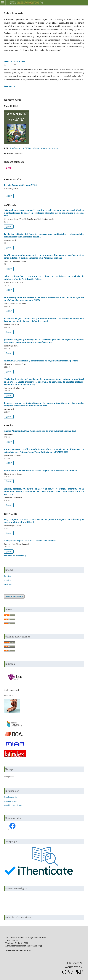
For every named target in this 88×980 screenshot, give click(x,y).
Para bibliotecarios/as (13, 805)
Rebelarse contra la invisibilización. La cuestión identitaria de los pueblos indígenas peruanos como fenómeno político (44, 404)
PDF (8, 168)
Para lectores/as (11, 797)
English (7, 576)
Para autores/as (11, 801)
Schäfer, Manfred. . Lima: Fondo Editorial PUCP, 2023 (44, 491)
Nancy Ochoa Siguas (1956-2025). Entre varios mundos (30, 541)
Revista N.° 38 (20, 185)
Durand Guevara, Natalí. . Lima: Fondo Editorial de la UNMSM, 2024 (44, 451)
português (9, 584)
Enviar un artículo (14, 596)
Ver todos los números (14, 556)
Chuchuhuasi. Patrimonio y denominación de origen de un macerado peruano (41, 361)
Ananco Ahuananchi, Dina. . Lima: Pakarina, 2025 (40, 431)
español (8, 580)
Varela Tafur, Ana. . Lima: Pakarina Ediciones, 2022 (42, 470)
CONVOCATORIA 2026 (15, 62)
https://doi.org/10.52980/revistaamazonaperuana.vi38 (33, 148)
